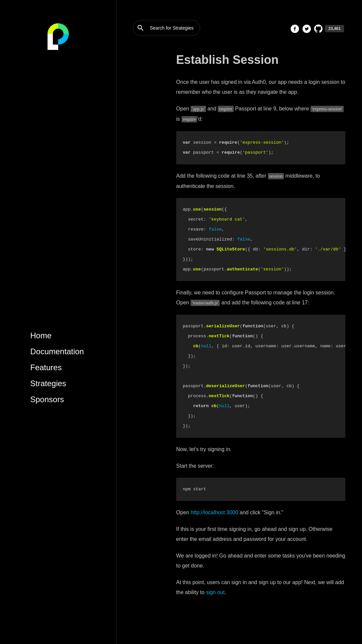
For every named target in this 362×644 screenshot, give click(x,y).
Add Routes (145, 99)
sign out (215, 592)
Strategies (48, 383)
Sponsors (47, 399)
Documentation (57, 351)
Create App (145, 68)
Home (41, 335)
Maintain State (148, 109)
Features (46, 367)
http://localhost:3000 (214, 512)
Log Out (141, 139)
